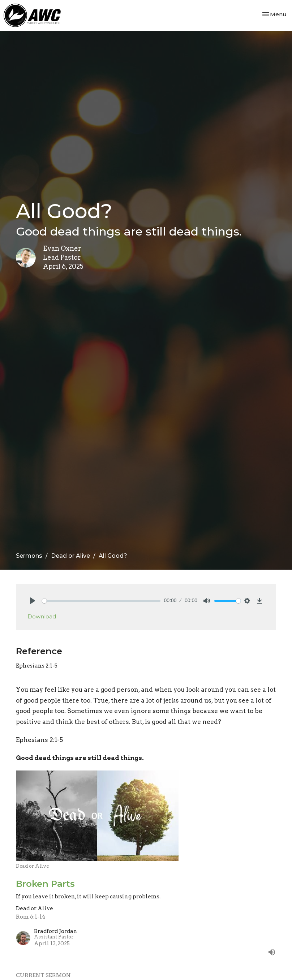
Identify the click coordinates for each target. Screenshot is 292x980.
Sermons (29, 556)
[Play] (33, 601)
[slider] (101, 601)
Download (42, 616)
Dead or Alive (70, 556)
